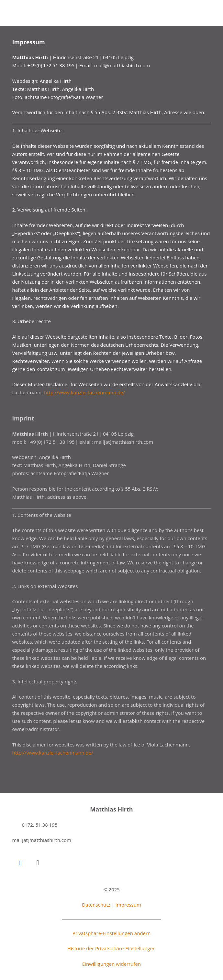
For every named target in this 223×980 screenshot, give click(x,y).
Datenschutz (96, 905)
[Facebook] (20, 863)
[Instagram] (38, 863)
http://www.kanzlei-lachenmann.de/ (84, 392)
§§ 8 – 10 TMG (28, 170)
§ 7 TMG (142, 162)
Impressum (128, 905)
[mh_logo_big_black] (27, 13)
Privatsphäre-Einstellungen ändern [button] (112, 933)
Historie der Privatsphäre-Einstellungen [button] (112, 948)
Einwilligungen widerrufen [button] (112, 964)
